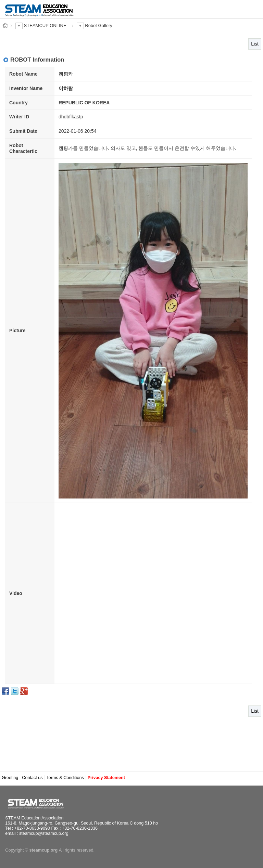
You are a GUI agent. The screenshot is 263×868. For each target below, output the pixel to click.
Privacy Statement (106, 778)
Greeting (10, 778)
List (255, 44)
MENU (247, 10)
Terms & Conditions (65, 778)
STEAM (39, 13)
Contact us (32, 778)
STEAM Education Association (39, 804)
